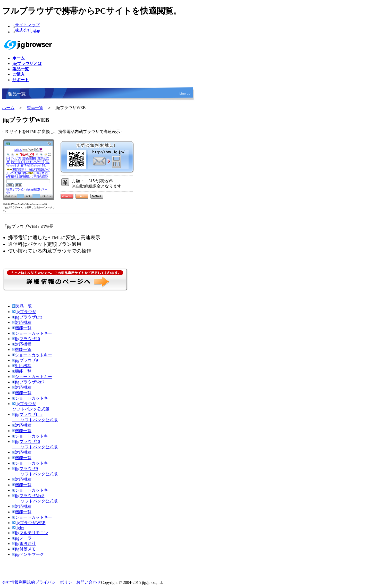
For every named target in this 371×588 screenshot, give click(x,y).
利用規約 (27, 582)
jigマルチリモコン (30, 533)
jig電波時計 (24, 544)
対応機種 (22, 322)
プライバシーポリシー (56, 582)
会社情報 (10, 582)
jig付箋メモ (24, 549)
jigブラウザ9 (25, 360)
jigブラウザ (24, 312)
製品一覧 (35, 108)
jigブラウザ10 (26, 339)
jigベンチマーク (28, 554)
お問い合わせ (89, 582)
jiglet (18, 528)
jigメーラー (24, 538)
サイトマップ (27, 25)
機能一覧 (22, 328)
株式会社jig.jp (27, 30)
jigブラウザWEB (29, 523)
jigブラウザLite (27, 317)
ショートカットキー (32, 333)
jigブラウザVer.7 (28, 382)
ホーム (8, 108)
